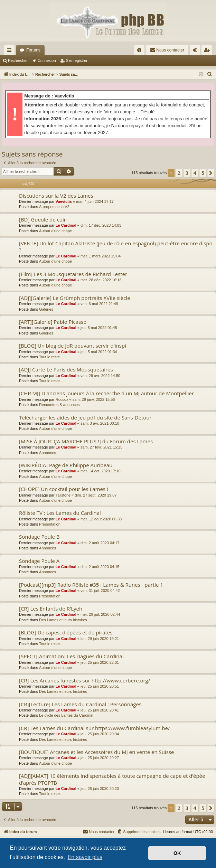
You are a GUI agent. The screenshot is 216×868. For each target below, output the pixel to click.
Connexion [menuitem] (196, 51)
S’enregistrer (77, 60)
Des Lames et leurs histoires (63, 620)
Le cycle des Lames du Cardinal (66, 715)
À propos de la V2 (54, 207)
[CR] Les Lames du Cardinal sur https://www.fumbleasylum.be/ (94, 728)
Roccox (62, 399)
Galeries (46, 309)
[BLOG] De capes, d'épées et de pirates (66, 632)
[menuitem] (139, 50)
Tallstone (63, 495)
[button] (211, 173)
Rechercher (18, 60)
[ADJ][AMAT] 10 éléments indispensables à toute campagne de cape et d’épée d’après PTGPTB (112, 779)
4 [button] (195, 173)
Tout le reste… (51, 357)
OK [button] (177, 853)
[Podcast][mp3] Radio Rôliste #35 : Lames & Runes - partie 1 (91, 585)
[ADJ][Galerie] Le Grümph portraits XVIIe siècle (75, 298)
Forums (33, 50)
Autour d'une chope (55, 231)
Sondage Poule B (39, 537)
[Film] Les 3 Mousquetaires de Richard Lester (73, 274)
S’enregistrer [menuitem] (208, 51)
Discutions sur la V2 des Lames (56, 196)
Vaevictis (64, 201)
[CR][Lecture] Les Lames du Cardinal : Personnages (80, 704)
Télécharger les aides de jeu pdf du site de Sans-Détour (85, 417)
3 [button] (187, 173)
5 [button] (203, 173)
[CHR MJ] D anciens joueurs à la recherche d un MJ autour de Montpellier (106, 393)
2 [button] (179, 173)
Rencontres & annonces (59, 405)
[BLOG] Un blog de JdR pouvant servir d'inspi (73, 346)
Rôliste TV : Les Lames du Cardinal (60, 513)
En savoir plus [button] (85, 857)
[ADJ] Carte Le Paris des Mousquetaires (66, 369)
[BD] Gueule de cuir (43, 219)
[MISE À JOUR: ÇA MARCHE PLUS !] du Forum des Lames (86, 441)
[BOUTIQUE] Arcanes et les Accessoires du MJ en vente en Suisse (97, 752)
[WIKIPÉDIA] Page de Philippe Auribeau (66, 465)
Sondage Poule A (39, 561)
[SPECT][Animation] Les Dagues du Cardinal (71, 656)
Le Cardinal (66, 225)
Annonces (48, 453)
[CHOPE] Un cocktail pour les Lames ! (64, 489)
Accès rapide (11, 51)
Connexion (47, 60)
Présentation (50, 524)
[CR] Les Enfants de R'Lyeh (51, 608)
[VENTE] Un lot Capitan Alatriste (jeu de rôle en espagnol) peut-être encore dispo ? (116, 247)
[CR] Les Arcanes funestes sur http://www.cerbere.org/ (84, 680)
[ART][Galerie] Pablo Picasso (53, 322)
